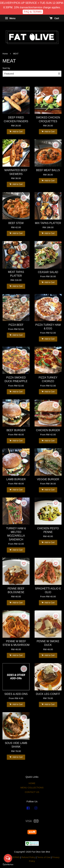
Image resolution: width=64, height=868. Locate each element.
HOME (32, 783)
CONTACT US (32, 792)
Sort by (6, 68)
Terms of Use (44, 857)
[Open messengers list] (8, 858)
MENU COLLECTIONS (32, 788)
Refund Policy (28, 857)
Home (5, 54)
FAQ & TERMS (33, 12)
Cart (54, 18)
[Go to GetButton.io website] (8, 865)
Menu (10, 18)
